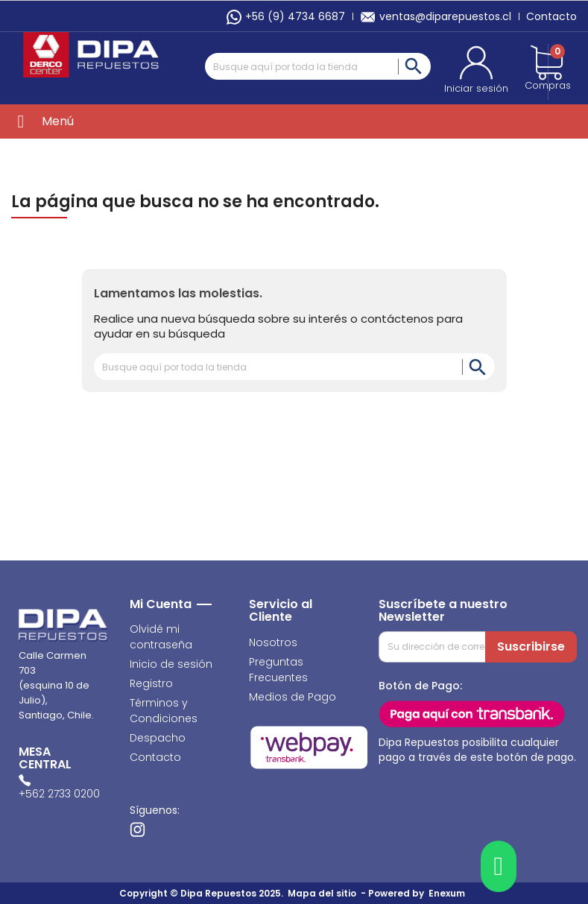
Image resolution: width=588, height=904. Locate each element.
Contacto (551, 16)
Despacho (158, 738)
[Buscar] (318, 66)
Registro (151, 683)
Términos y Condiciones (164, 711)
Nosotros (273, 642)
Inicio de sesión (171, 664)
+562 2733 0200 (59, 794)
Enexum (449, 893)
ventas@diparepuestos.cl (436, 16)
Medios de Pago (293, 697)
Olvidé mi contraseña (161, 637)
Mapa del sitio (322, 893)
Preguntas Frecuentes (278, 670)
